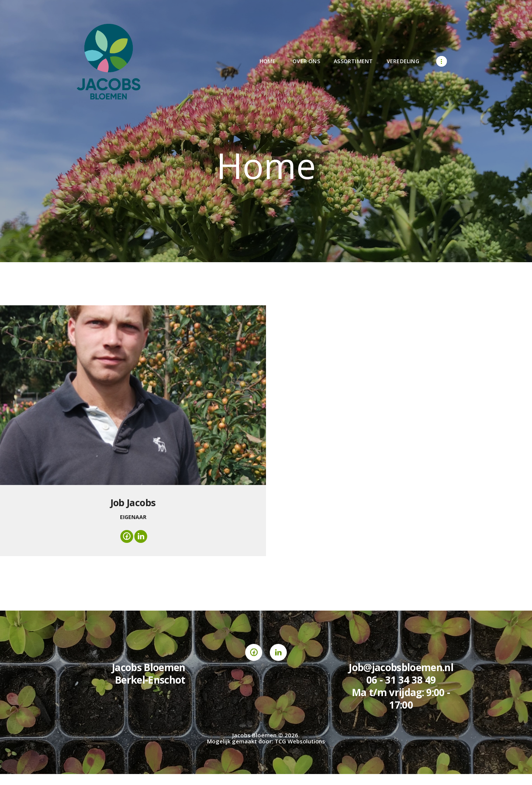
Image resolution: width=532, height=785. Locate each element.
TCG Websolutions (300, 742)
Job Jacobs (133, 502)
